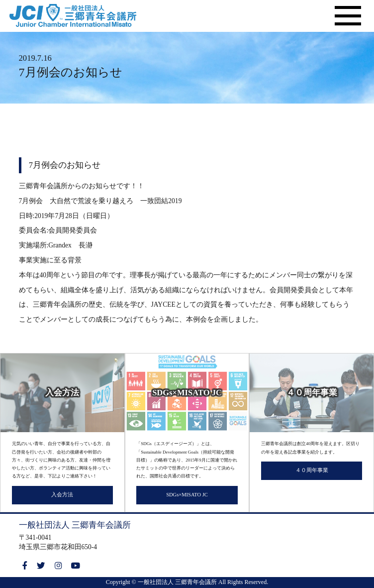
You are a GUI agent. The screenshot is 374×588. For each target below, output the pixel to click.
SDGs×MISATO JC (187, 495)
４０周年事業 (312, 470)
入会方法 (62, 495)
